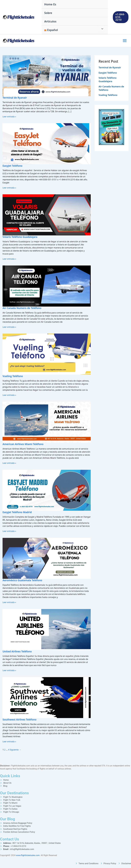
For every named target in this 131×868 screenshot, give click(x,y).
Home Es (50, 4)
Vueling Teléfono (13, 376)
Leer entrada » (9, 117)
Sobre (48, 13)
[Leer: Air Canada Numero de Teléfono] (47, 286)
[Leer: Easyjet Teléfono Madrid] (47, 490)
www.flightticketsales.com (28, 855)
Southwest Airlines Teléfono (20, 719)
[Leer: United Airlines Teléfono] (47, 629)
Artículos (50, 21)
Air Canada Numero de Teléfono (22, 308)
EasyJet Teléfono (13, 166)
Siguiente (16, 749)
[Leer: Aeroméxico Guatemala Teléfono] (47, 558)
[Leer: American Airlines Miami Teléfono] (47, 422)
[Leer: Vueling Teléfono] (47, 354)
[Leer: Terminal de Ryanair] (47, 75)
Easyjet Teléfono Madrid (17, 512)
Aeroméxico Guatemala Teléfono (23, 580)
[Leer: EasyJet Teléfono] (47, 144)
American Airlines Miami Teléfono (23, 444)
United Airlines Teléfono (17, 651)
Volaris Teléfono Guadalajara (20, 237)
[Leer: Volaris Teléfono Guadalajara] (47, 215)
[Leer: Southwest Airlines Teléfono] (47, 697)
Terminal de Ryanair (15, 98)
